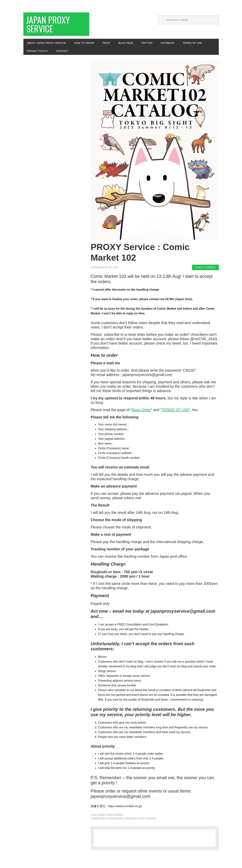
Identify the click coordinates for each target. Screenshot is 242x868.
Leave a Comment (205, 267)
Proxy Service (147, 818)
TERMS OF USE (175, 410)
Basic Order (141, 410)
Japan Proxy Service (48, 24)
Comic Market (115, 815)
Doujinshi (131, 818)
